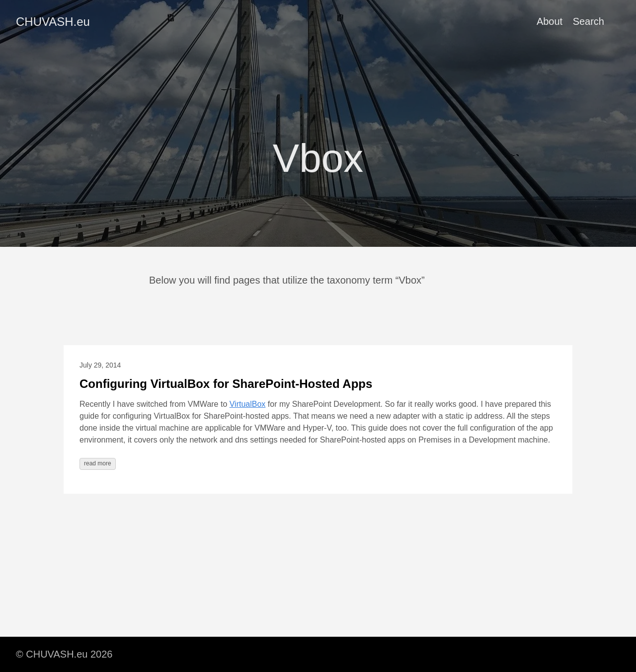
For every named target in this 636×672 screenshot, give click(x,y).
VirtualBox (248, 404)
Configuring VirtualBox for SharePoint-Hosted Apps (226, 384)
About (550, 21)
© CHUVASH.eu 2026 (64, 654)
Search (589, 21)
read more (98, 463)
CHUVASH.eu (53, 22)
